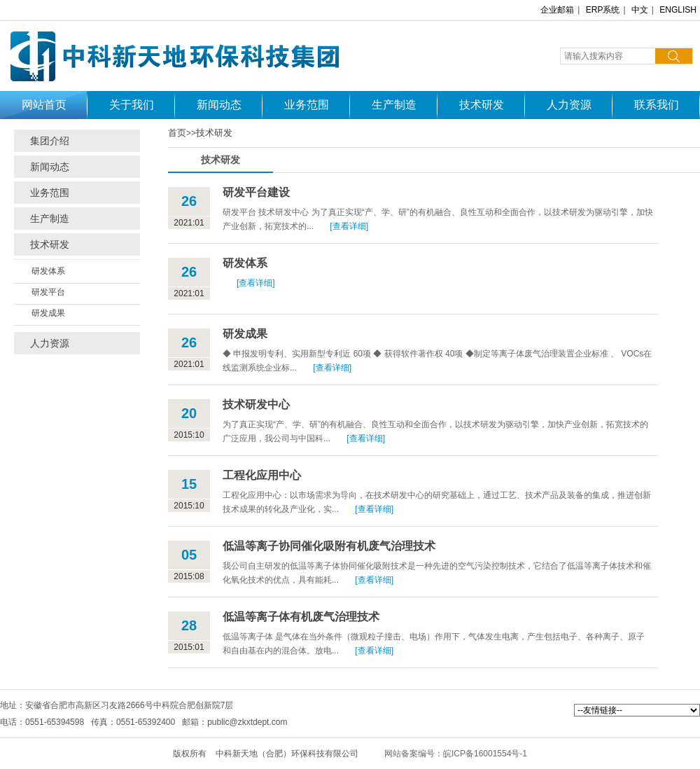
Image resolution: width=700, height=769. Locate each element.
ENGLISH (678, 10)
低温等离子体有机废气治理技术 (301, 617)
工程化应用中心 (262, 475)
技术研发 (214, 133)
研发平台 (48, 292)
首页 (177, 133)
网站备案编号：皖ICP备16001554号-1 (456, 754)
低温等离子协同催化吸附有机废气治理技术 (329, 546)
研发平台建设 (256, 192)
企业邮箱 (557, 10)
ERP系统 (603, 10)
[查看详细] (349, 226)
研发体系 (48, 271)
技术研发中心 (256, 404)
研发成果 (48, 313)
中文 (640, 10)
